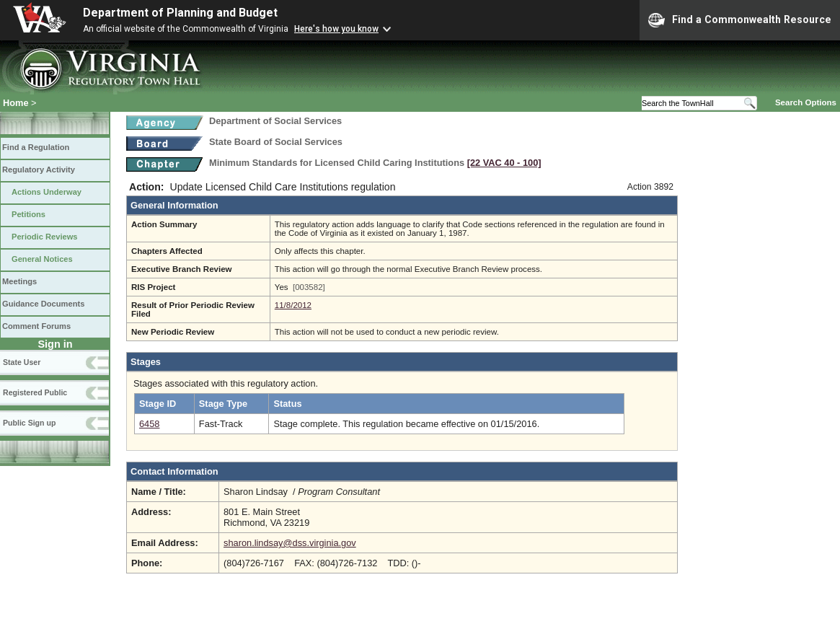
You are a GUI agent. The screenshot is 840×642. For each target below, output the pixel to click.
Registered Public (35, 392)
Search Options (806, 102)
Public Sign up (29, 423)
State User (22, 362)
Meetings (19, 281)
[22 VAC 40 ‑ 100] (504, 163)
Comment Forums (36, 326)
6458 (149, 424)
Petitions (28, 214)
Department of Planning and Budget (180, 13)
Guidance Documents (43, 304)
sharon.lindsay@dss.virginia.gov (290, 543)
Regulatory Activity (39, 170)
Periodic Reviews (45, 237)
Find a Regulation (36, 147)
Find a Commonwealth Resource (740, 20)
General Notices (42, 259)
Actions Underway (47, 192)
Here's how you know (336, 29)
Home (16, 103)
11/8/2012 (293, 305)
